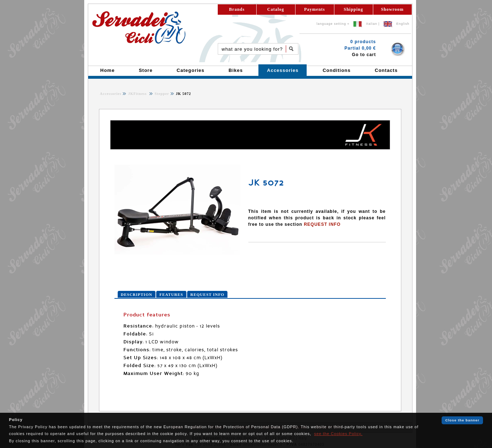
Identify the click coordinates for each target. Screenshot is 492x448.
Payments (315, 9)
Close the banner (462, 420)
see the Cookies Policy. (338, 434)
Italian (372, 24)
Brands (237, 9)
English (403, 24)
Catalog (276, 9)
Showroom (392, 9)
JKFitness (138, 94)
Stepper (161, 94)
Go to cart (364, 55)
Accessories (111, 94)
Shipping (353, 9)
